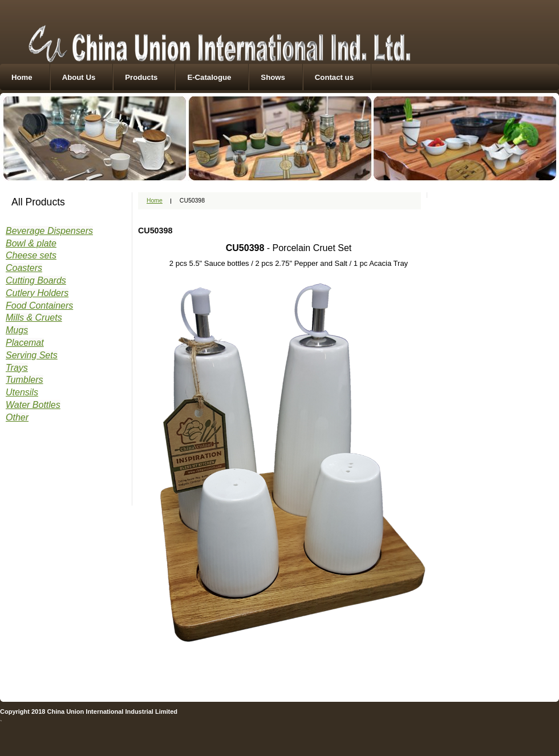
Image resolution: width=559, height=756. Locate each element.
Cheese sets (31, 255)
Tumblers (25, 380)
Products (141, 77)
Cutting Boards (36, 280)
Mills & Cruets (34, 318)
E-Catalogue (209, 77)
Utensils (22, 392)
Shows (273, 77)
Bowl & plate (31, 243)
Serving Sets (32, 355)
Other (17, 417)
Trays (17, 368)
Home (22, 77)
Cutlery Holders (37, 293)
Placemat (25, 343)
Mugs (17, 330)
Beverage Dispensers (49, 231)
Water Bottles (33, 405)
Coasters (24, 268)
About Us (79, 77)
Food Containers (39, 306)
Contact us (334, 77)
